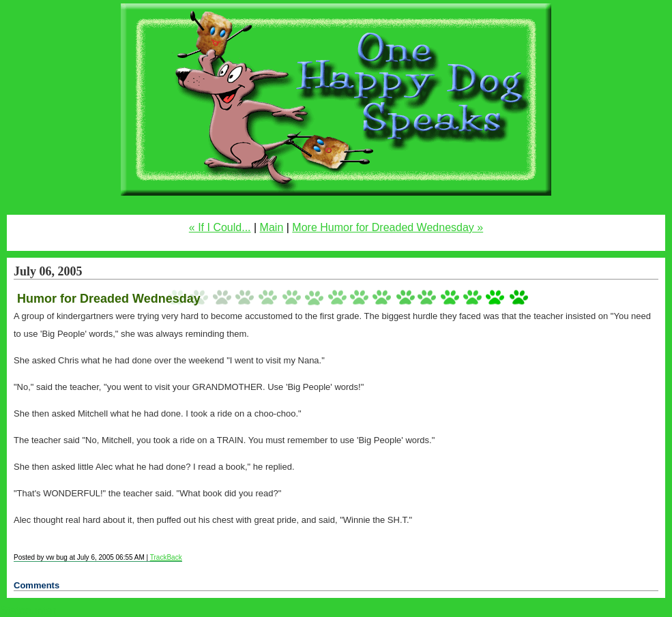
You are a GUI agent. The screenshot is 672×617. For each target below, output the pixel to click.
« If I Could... (220, 227)
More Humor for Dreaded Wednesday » (388, 227)
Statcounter (28, 611)
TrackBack (166, 557)
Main (272, 227)
